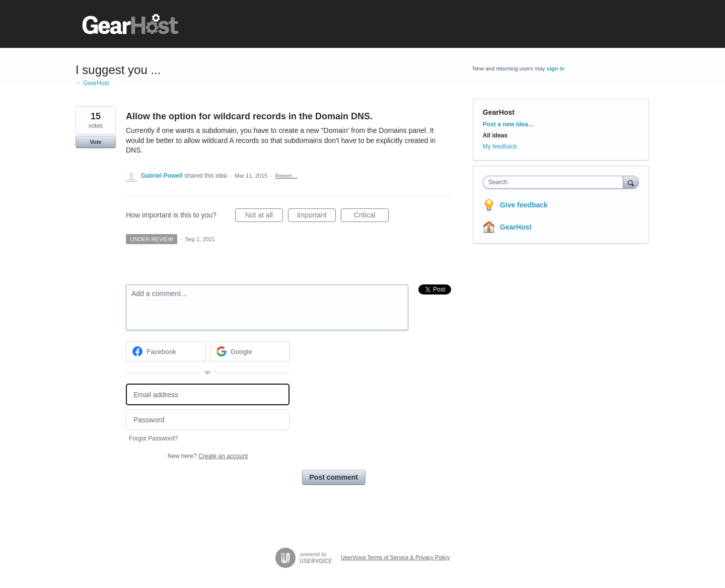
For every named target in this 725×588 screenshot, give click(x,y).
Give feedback (524, 205)
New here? (208, 456)
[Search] (631, 182)
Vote (95, 142)
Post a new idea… (509, 124)
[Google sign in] (250, 351)
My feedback (500, 146)
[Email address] (208, 394)
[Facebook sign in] (166, 351)
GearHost (499, 112)
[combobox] (556, 182)
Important (316, 216)
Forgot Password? (153, 438)
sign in (556, 68)
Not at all (264, 216)
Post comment (334, 477)
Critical (371, 216)
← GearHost (92, 83)
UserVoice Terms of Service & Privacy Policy (395, 557)
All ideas (495, 135)
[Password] (208, 420)
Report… (286, 176)
